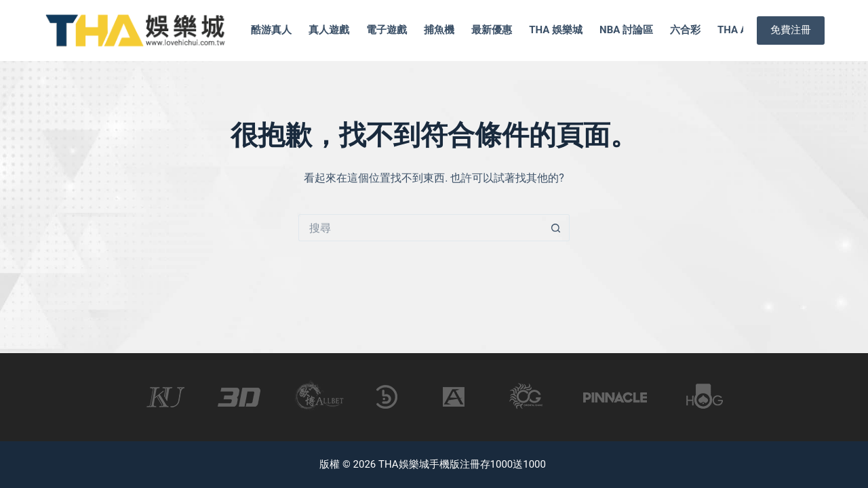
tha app (739, 30)
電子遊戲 (387, 30)
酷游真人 (271, 30)
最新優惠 (492, 30)
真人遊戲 (329, 30)
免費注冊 (791, 30)
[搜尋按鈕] (556, 228)
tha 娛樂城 (556, 30)
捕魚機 (439, 30)
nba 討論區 (626, 30)
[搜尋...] (420, 228)
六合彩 (685, 30)
